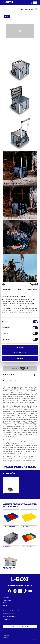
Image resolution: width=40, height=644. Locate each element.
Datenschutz (6, 638)
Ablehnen (20, 358)
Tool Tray (6, 494)
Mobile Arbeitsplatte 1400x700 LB (9, 568)
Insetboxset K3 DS (26, 547)
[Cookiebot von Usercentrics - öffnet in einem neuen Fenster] (30, 284)
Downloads (6, 597)
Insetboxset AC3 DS (9, 527)
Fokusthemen (7, 600)
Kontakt (5, 605)
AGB (4, 640)
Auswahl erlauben (20, 353)
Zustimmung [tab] (7, 290)
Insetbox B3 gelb (26, 527)
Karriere (5, 603)
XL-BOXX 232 (7, 547)
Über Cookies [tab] (33, 290)
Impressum (6, 636)
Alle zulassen (20, 347)
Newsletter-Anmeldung (20, 627)
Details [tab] (20, 290)
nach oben (34, 640)
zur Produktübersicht (28, 9)
